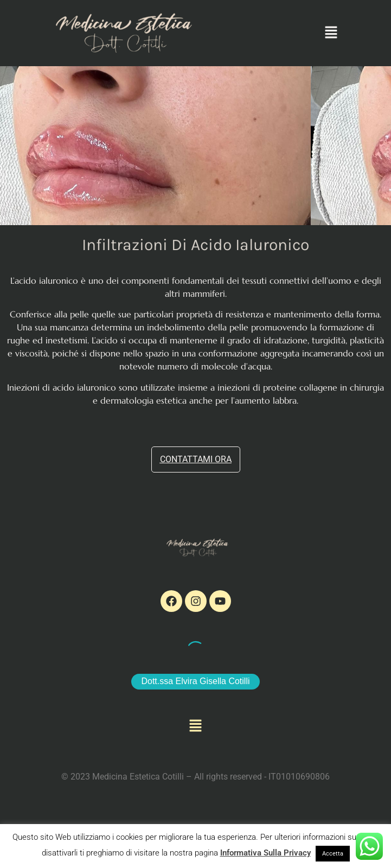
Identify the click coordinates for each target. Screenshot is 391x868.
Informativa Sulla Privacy (265, 853)
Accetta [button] (333, 854)
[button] (331, 33)
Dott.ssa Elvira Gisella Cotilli (195, 681)
